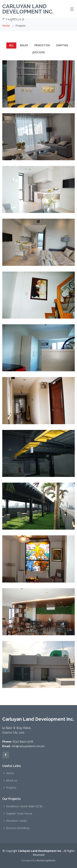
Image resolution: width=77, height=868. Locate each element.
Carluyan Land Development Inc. (28, 9)
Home (6, 26)
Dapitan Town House (19, 814)
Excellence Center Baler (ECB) (24, 806)
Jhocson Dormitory (18, 828)
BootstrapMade (46, 860)
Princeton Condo (16, 821)
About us (12, 780)
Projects (11, 788)
